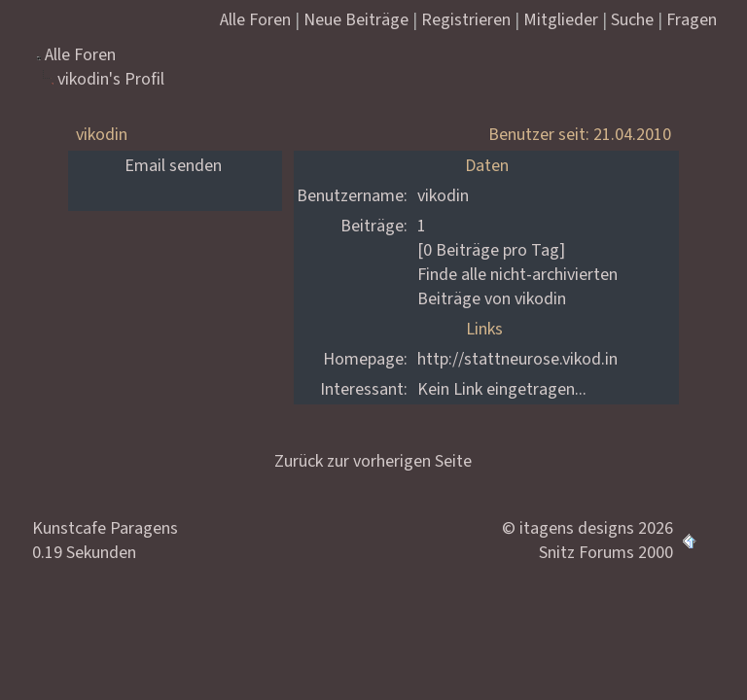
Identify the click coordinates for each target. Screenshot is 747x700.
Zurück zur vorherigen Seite (373, 461)
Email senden (173, 166)
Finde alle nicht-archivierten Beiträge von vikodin (517, 287)
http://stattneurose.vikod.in (517, 359)
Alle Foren (80, 55)
